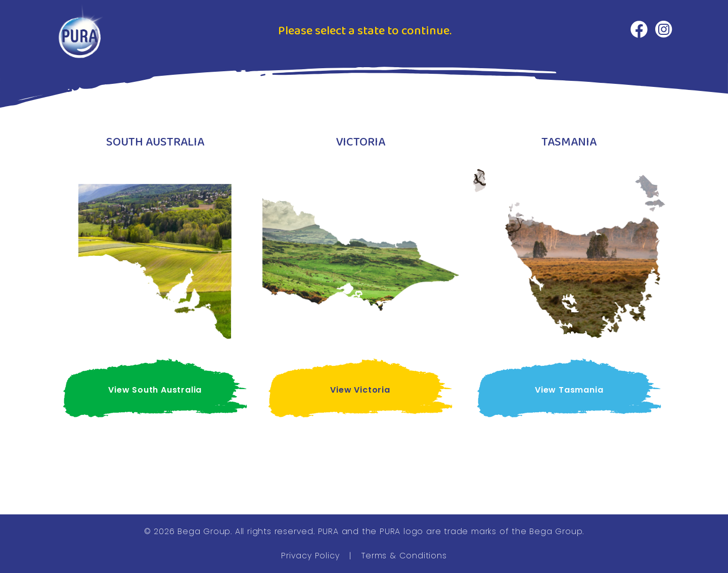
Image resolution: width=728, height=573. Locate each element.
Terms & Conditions (404, 556)
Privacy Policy (310, 556)
